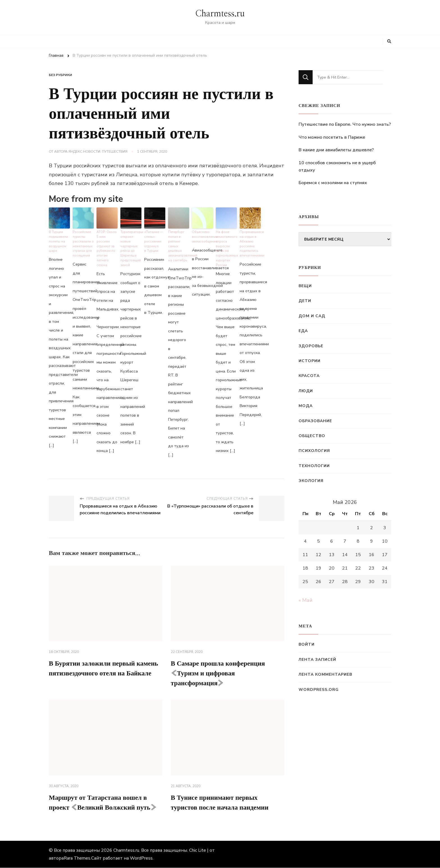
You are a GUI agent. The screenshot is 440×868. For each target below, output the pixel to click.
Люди (306, 391)
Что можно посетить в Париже (332, 137)
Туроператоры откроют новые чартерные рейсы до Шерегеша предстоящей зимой (131, 248)
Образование (315, 421)
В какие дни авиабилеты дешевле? (336, 150)
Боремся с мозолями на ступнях (333, 183)
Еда (303, 331)
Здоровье (311, 346)
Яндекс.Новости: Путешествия (98, 152)
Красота (309, 376)
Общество (312, 436)
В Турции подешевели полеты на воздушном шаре (58, 241)
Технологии (314, 466)
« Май (306, 600)
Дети (305, 301)
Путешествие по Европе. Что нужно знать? (345, 124)
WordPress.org (319, 690)
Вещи (305, 286)
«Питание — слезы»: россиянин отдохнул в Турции (154, 241)
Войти (307, 644)
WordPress (141, 858)
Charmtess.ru (220, 14)
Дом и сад (312, 316)
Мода (306, 406)
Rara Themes (77, 858)
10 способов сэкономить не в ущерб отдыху (337, 166)
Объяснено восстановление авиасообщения (202, 236)
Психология (314, 451)
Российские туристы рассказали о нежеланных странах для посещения (83, 243)
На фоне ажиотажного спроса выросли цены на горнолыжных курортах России (226, 248)
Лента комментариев (325, 674)
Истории (310, 361)
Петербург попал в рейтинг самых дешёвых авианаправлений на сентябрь (179, 246)
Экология (311, 481)
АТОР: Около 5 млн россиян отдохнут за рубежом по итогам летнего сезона (106, 248)
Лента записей (317, 660)
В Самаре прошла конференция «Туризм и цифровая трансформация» (220, 673)
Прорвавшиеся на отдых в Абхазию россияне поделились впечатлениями (250, 243)
